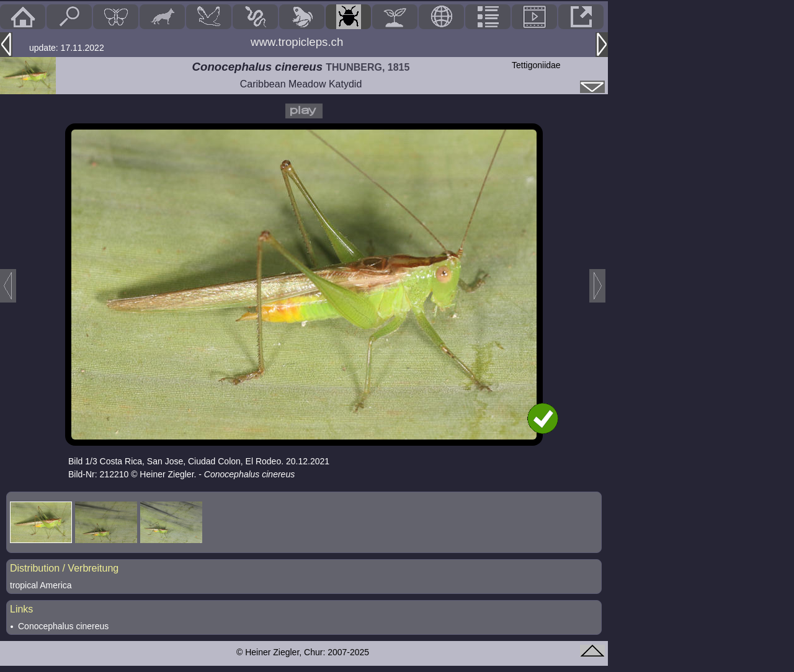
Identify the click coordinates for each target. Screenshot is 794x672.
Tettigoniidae (536, 65)
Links (21, 609)
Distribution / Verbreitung (64, 568)
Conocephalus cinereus (63, 626)
